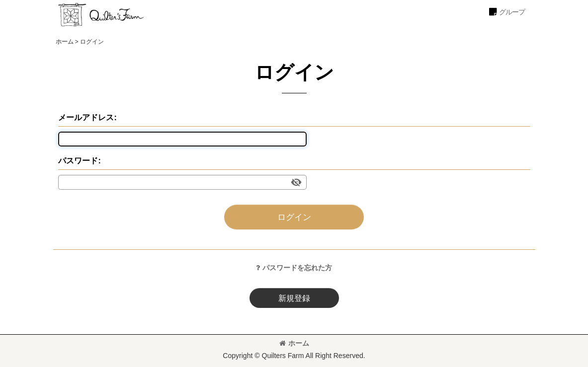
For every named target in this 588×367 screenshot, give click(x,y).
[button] (506, 12)
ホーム (294, 343)
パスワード (78, 160)
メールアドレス (86, 117)
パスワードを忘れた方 (294, 268)
